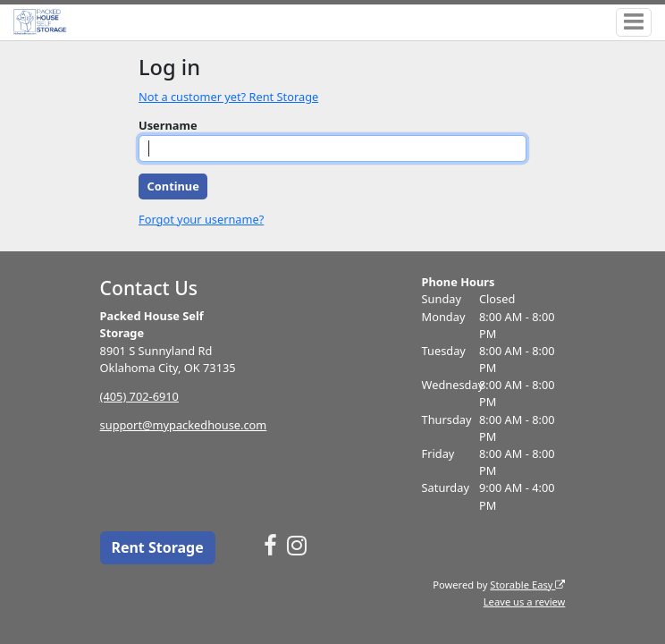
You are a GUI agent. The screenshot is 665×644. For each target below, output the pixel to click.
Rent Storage (157, 547)
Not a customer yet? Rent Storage (228, 97)
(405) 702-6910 (139, 396)
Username (168, 125)
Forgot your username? (201, 219)
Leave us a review (525, 602)
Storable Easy (527, 585)
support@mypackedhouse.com (184, 425)
